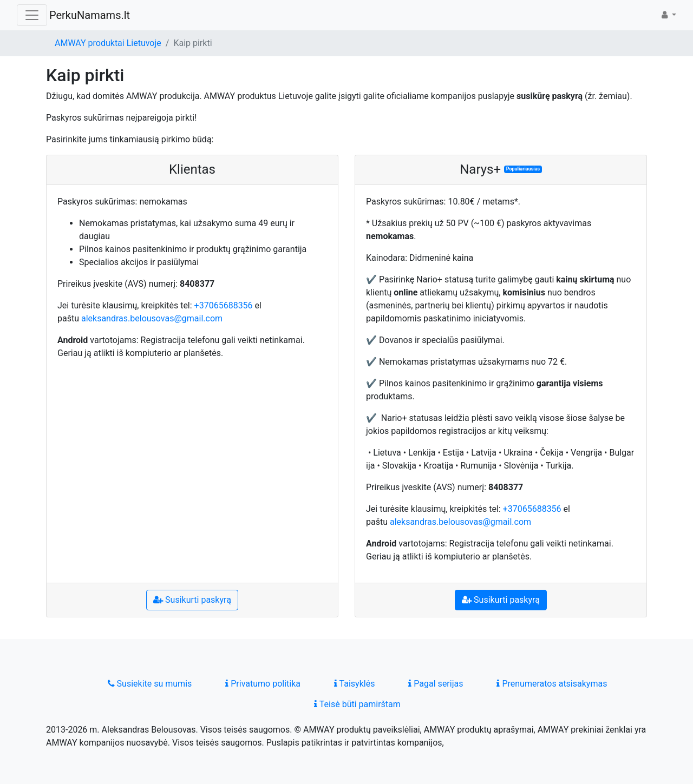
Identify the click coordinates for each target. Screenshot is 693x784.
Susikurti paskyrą (192, 600)
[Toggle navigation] (32, 15)
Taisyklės (354, 684)
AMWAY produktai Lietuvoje (108, 43)
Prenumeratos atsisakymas (552, 684)
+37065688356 (224, 305)
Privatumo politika (263, 684)
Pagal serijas (436, 684)
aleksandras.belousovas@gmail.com (152, 318)
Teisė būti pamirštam (357, 704)
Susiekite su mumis (150, 684)
